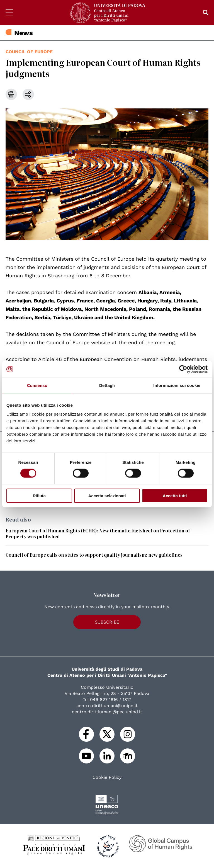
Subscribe (107, 622)
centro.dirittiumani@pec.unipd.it (107, 712)
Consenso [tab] (37, 385)
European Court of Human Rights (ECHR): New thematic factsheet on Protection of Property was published (98, 533)
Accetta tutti (175, 495)
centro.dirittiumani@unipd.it (107, 706)
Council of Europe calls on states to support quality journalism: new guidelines (94, 555)
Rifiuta (39, 495)
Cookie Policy (107, 777)
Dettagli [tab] (107, 385)
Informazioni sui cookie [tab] (177, 385)
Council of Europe (29, 52)
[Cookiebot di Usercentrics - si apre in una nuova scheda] (183, 369)
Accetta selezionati (107, 495)
